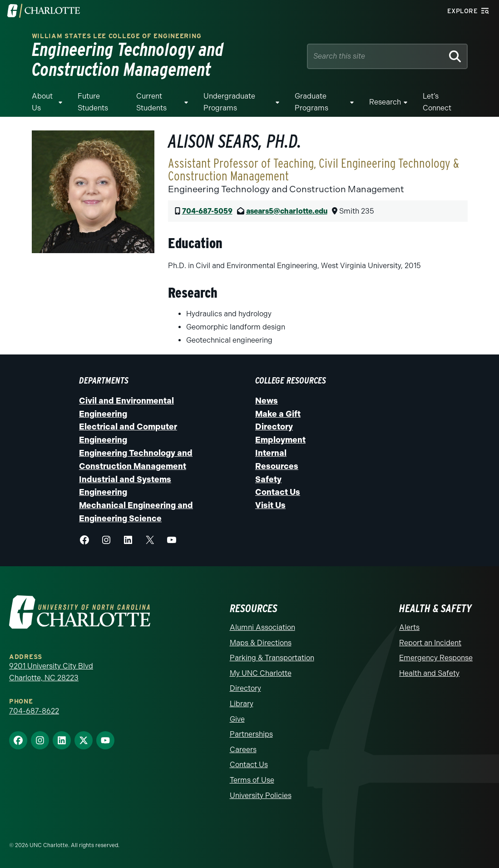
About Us (42, 102)
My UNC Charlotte (261, 673)
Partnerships (251, 734)
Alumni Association (262, 627)
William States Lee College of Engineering (117, 36)
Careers (243, 750)
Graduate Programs (311, 102)
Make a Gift (278, 414)
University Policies (261, 796)
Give (237, 719)
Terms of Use (252, 780)
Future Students (93, 102)
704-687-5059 (207, 211)
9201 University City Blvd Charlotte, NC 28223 (51, 672)
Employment (280, 440)
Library (242, 704)
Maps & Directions (261, 643)
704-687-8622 (34, 711)
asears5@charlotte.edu (287, 211)
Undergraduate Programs (229, 102)
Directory (274, 427)
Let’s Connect (437, 102)
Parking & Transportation (272, 658)
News (267, 401)
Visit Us (270, 505)
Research (385, 102)
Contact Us (278, 492)
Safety (268, 479)
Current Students (151, 102)
